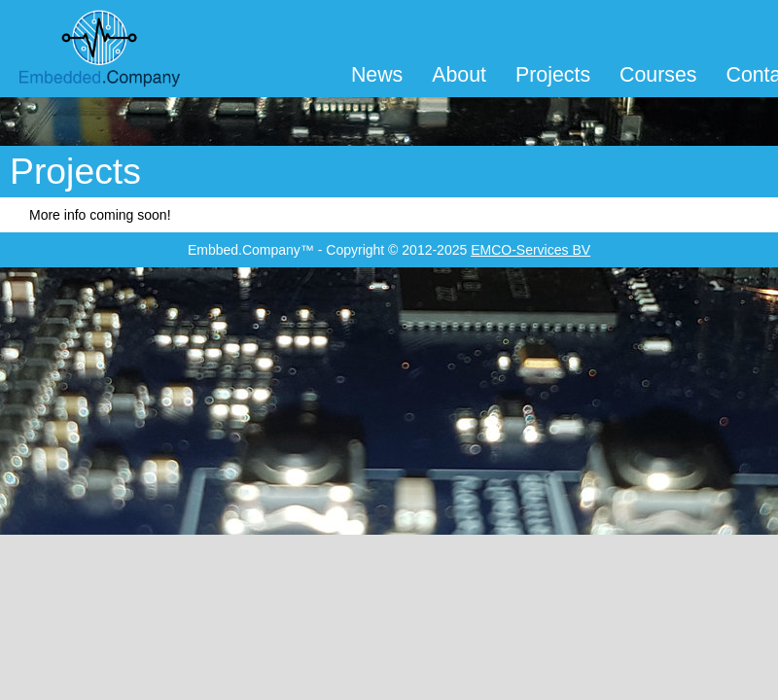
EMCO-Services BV (530, 250)
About (459, 75)
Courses (658, 75)
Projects (553, 75)
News (377, 75)
